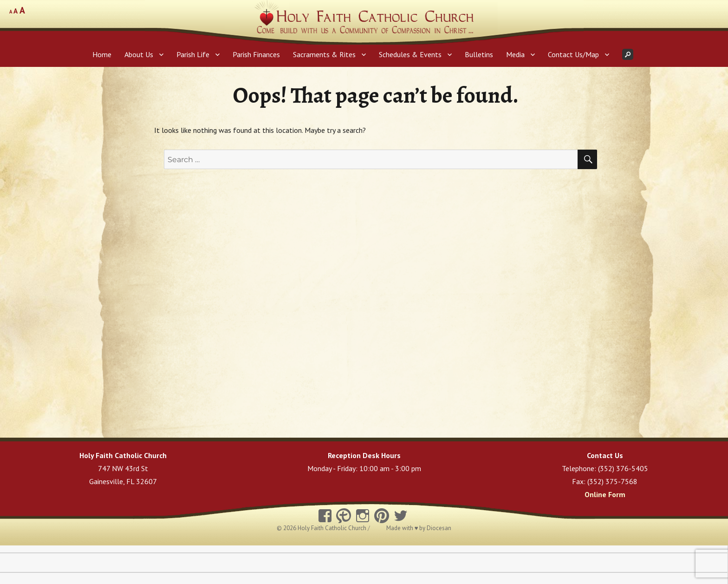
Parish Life (193, 54)
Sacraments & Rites (324, 54)
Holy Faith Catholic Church (333, 528)
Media (515, 54)
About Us (139, 54)
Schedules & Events (410, 54)
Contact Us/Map (573, 54)
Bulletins (479, 54)
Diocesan (439, 528)
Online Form (605, 494)
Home (102, 54)
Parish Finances (256, 54)
